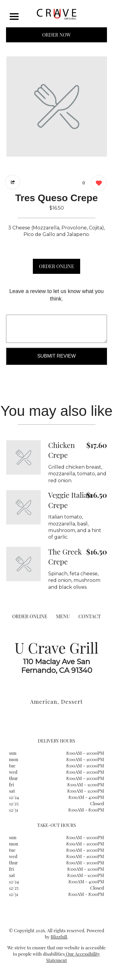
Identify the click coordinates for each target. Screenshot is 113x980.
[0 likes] (97, 184)
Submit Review (57, 356)
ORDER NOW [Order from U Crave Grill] (56, 35)
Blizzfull (59, 937)
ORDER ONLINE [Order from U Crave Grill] (30, 616)
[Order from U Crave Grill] (23, 457)
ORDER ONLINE (56, 266)
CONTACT (89, 616)
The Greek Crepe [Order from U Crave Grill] (65, 557)
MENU (63, 616)
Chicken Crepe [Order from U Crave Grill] (61, 450)
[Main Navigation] (14, 17)
